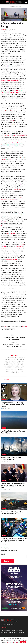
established (17, 92)
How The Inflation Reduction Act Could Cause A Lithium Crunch (13, 432)
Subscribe (8, 561)
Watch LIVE (21, 630)
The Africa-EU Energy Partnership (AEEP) (15, 135)
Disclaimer (14, 630)
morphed (9, 66)
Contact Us (8, 630)
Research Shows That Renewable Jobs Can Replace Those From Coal (13, 513)
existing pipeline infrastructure (10, 81)
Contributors (21, 633)
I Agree (23, 642)
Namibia (3, 246)
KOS (2, 226)
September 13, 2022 (5, 490)
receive (20, 184)
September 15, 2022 (5, 409)
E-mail (3, 554)
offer (13, 120)
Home (2, 7)
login (6, 548)
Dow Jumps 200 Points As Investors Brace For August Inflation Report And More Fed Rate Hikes (14, 540)
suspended (17, 190)
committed (13, 124)
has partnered (5, 222)
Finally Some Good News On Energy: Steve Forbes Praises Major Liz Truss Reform (12, 405)
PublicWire (5, 29)
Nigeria (22, 244)
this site (25, 326)
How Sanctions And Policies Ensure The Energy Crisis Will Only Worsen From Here (13, 486)
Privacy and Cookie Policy (12, 642)
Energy (6, 7)
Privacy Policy (4, 633)
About (2, 630)
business (7, 329)
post (5, 326)
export (18, 250)
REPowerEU (9, 111)
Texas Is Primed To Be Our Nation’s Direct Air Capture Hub (12, 458)
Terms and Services (13, 633)
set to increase (11, 233)
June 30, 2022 (13, 29)
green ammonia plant (11, 260)
